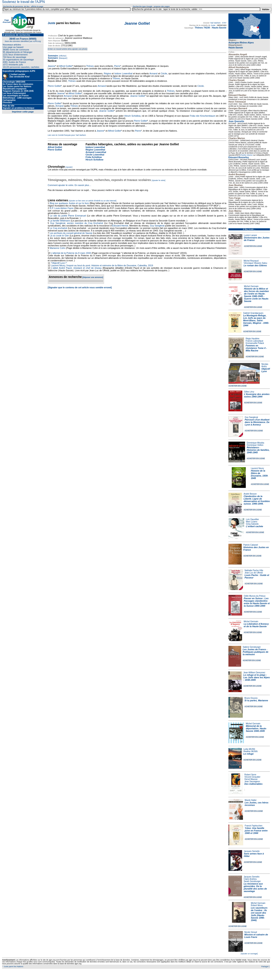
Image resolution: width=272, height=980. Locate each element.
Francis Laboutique (254, 341)
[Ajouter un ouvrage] (249, 954)
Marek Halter (251, 800)
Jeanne (51, 66)
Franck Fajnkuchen (254, 826)
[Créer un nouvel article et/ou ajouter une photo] (68, 49)
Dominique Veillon (255, 445)
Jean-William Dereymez (254, 673)
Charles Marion (246, 155)
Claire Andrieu (250, 879)
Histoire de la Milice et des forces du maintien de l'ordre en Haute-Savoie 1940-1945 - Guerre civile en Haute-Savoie (256, 295)
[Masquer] (63, 58)
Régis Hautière (252, 339)
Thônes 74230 (202, 28)
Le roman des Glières (255, 265)
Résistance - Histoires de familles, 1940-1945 (258, 450)
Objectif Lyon (266, 370)
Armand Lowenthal (96, 152)
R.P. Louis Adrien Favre (62, 208)
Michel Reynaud (251, 261)
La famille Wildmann (60, 221)
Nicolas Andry (265, 365)
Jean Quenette (236, 121)
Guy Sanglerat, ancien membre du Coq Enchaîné (77, 223)
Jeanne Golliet (137, 96)
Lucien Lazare (251, 235)
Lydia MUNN (249, 749)
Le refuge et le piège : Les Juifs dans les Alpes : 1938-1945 (257, 677)
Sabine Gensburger (252, 647)
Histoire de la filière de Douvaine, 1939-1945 (260, 474)
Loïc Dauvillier (252, 519)
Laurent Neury (257, 468)
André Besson (250, 494)
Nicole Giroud (251, 932)
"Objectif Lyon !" (59, 263)
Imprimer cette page (23, 112)
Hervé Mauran (251, 779)
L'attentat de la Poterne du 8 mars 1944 (71, 253)
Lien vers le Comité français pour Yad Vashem (67, 135)
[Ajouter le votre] (159, 180)
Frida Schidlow (94, 157)
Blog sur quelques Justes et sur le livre (70, 203)
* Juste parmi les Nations (13, 967)
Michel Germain (251, 286)
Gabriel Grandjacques (253, 313)
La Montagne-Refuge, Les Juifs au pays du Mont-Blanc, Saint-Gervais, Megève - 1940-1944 (256, 320)
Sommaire (53, 56)
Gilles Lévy (249, 392)
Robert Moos (257, 905)
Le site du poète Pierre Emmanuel (68, 216)
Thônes (90, 66)
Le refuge (249, 754)
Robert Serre (250, 775)
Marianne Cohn (57, 248)
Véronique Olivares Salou (255, 263)
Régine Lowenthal (95, 150)
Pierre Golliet (54, 86)
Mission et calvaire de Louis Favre (256, 936)
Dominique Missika (255, 443)
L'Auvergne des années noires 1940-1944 (257, 395)
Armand (153, 73)
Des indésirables (253, 784)
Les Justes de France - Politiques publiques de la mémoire (256, 652)
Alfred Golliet (66, 66)
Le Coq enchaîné (58, 228)
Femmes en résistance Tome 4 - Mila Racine (256, 348)
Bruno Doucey (251, 698)
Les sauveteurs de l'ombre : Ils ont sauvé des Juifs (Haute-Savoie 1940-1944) (259, 914)
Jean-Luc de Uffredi (254, 573)
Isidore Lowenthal (123, 73)
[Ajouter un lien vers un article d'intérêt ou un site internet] (92, 201)
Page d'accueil (7, 21)
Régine (107, 73)
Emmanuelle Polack (255, 343)
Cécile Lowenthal (95, 155)
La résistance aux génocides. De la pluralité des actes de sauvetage (255, 887)
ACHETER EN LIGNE (253, 246)
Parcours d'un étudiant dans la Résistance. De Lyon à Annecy (257, 422)
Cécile (164, 73)
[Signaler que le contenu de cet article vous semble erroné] (80, 287)
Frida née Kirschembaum (203, 116)
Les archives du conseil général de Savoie (71, 233)
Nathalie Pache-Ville (254, 570)
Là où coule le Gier (59, 236)
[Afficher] (62, 56)
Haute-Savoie (236, 48)
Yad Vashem (215, 23)
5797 (224, 23)
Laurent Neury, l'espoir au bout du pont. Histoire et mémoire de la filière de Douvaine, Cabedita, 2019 (102, 265)
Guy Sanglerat (251, 417)
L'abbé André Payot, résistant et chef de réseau (76, 268)
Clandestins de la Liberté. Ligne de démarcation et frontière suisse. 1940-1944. (257, 500)
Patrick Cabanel (251, 545)
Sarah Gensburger (252, 881)
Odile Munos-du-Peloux (255, 596)
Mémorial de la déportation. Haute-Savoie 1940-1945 (256, 728)
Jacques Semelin (252, 851)
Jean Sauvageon (252, 781)
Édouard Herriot (120, 226)
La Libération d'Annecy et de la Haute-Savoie (256, 625)
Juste (52, 23)
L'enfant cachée (254, 526)
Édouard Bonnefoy (239, 157)
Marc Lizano (251, 522)
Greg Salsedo (252, 524)
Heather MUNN (250, 751)
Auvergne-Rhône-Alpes (241, 43)
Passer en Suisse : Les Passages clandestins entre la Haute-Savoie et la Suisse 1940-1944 (257, 602)
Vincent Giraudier (252, 777)
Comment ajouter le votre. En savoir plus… (70, 185)
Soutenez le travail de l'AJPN (23, 2)
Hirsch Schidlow (132, 116)
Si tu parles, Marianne (256, 700)
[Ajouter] (69, 167)
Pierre (117, 66)
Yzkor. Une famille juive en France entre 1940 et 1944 (256, 831)
